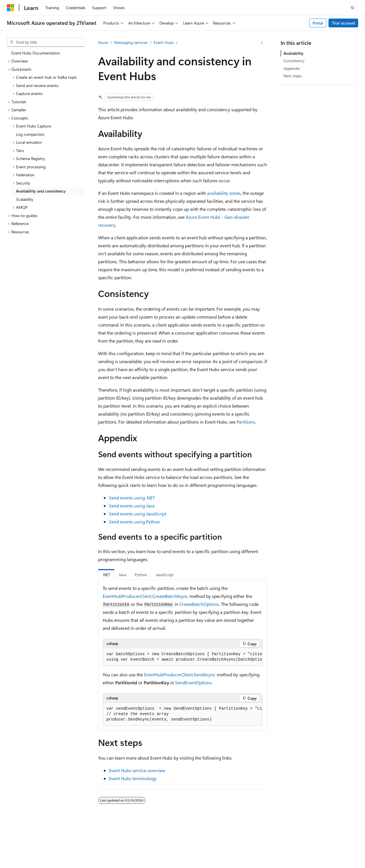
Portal (318, 23)
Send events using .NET (132, 498)
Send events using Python (134, 522)
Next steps (293, 76)
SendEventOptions (193, 682)
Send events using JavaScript (138, 514)
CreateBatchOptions (199, 604)
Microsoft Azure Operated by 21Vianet (194, 842)
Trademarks (125, 851)
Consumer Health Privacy (53, 851)
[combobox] (46, 42)
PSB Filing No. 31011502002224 (99, 842)
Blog (310, 842)
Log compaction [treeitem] (30, 134)
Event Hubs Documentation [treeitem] (36, 53)
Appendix (292, 68)
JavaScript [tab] (165, 575)
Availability (293, 53)
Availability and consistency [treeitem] (41, 191)
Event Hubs (164, 42)
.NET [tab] (106, 575)
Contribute (334, 842)
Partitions (246, 422)
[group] (182, 657)
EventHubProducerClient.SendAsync (180, 674)
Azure (103, 42)
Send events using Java (132, 506)
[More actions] (262, 43)
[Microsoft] (11, 8)
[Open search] (352, 8)
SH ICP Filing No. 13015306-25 (34, 842)
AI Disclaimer (250, 842)
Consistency (294, 61)
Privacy (143, 842)
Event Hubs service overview (137, 770)
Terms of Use (97, 851)
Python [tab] (141, 575)
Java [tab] (122, 575)
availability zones (224, 193)
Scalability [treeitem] (25, 199)
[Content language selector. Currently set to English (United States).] (33, 829)
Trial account (343, 23)
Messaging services (131, 42)
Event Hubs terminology (133, 778)
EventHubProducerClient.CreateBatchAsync (145, 596)
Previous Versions (284, 842)
